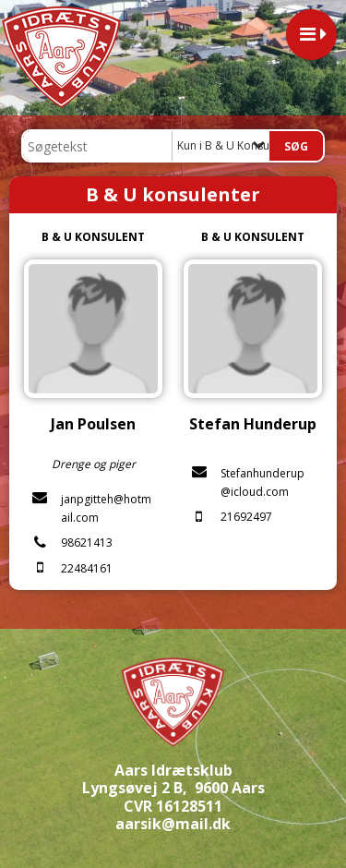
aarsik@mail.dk (173, 824)
